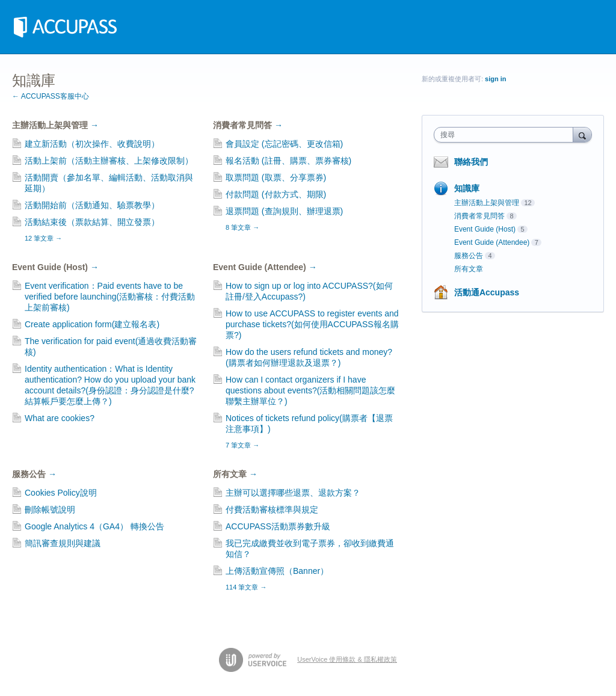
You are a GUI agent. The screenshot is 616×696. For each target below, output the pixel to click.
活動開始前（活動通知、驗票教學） (92, 205)
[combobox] (506, 135)
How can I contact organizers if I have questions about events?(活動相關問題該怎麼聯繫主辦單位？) (310, 390)
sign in (495, 79)
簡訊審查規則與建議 (63, 543)
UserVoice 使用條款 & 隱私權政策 (347, 659)
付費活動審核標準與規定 (272, 510)
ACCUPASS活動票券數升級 (278, 526)
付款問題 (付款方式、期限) (276, 194)
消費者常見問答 (248, 125)
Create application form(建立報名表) (92, 324)
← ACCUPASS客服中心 (51, 96)
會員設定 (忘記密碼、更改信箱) (284, 144)
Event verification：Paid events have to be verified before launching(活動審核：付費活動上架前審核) (110, 297)
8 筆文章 (242, 227)
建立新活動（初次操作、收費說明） (92, 144)
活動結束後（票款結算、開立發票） (92, 222)
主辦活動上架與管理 (55, 125)
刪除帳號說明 (50, 510)
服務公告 (34, 474)
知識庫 (467, 188)
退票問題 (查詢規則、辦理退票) (284, 211)
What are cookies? (60, 418)
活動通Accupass (487, 292)
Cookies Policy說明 (61, 493)
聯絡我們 (471, 162)
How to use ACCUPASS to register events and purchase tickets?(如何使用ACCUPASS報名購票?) (312, 324)
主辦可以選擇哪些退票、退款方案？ (293, 493)
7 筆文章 (242, 445)
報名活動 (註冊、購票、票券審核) (288, 161)
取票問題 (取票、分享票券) (276, 177)
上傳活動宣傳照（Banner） (277, 571)
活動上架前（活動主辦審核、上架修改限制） (109, 161)
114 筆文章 (246, 587)
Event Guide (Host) (55, 267)
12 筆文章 (43, 238)
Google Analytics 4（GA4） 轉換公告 (94, 526)
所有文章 (235, 474)
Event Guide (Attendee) (265, 267)
